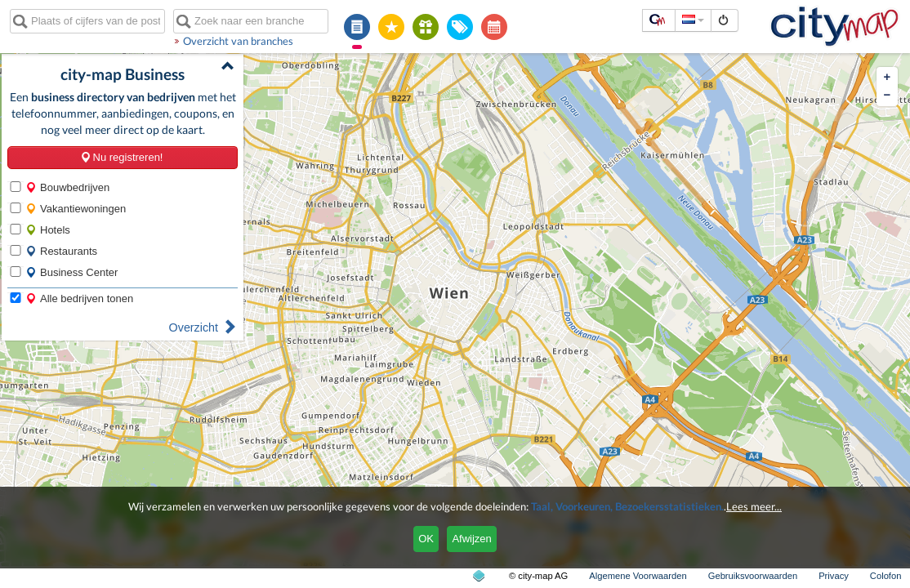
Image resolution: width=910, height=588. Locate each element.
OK (426, 539)
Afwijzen (471, 539)
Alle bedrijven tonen (79, 298)
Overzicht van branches (238, 41)
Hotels (48, 230)
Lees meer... (754, 506)
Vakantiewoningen (76, 209)
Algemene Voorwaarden (638, 576)
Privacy (834, 576)
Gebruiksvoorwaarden (753, 576)
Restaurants (61, 251)
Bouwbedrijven (67, 187)
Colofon (886, 576)
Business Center (71, 272)
